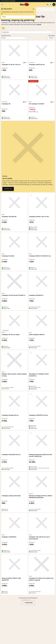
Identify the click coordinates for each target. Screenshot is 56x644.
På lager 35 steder (34, 308)
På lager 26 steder (7, 119)
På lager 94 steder (7, 78)
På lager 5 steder (34, 269)
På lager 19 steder (7, 428)
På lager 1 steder (33, 389)
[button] (28, 32)
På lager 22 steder (7, 348)
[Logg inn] (51, 5)
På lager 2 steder (34, 348)
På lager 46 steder (7, 230)
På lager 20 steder (34, 78)
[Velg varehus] (48, 5)
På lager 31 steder (34, 511)
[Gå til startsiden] (25, 5)
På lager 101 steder (34, 119)
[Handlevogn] (54, 5)
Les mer (39, 25)
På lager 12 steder (34, 230)
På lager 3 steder (34, 428)
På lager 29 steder (34, 552)
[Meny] (2, 5)
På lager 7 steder (6, 308)
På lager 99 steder (7, 269)
